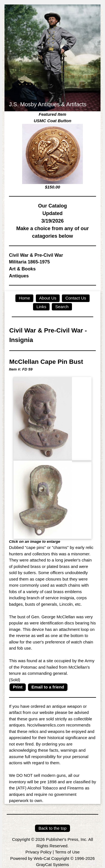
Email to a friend (48, 687)
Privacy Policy (39, 852)
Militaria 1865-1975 (29, 262)
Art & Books (22, 269)
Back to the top (52, 828)
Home (24, 298)
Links (41, 307)
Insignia (21, 340)
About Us (48, 298)
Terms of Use (67, 852)
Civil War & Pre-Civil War (36, 255)
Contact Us (76, 298)
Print (18, 687)
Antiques (19, 276)
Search (62, 307)
